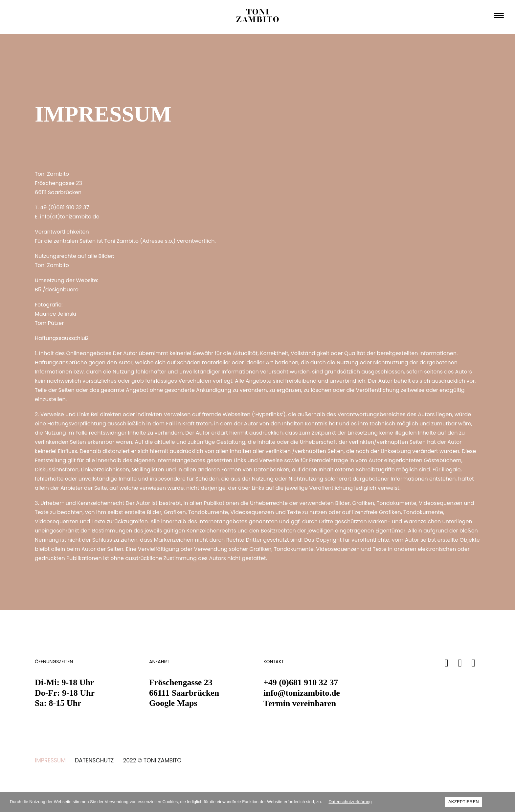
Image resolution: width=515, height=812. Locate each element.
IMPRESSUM (50, 760)
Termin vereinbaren (300, 703)
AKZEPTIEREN (464, 802)
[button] (447, 665)
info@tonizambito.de (302, 693)
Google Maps (173, 703)
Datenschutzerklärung (350, 802)
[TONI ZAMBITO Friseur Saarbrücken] (257, 17)
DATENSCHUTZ (94, 760)
